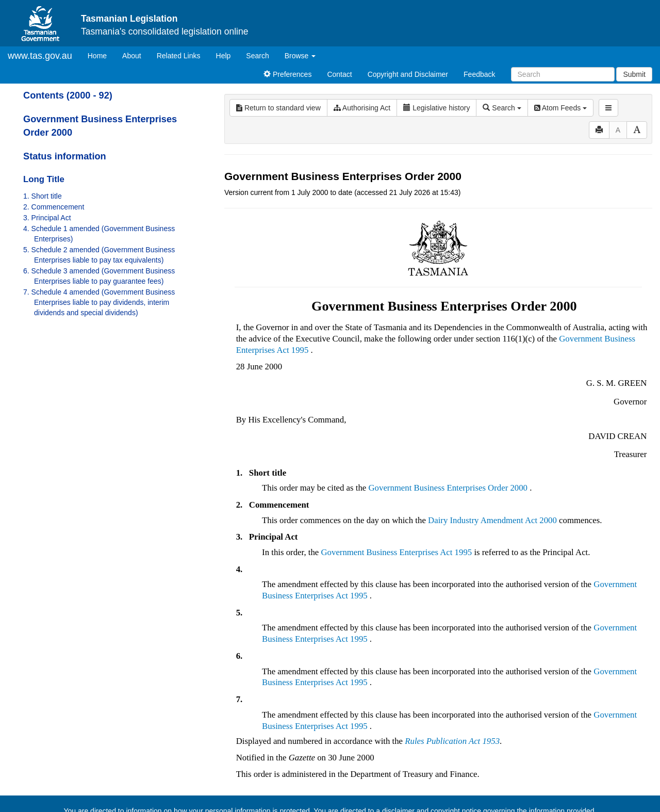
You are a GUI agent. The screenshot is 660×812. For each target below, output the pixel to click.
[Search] (563, 74)
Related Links (179, 56)
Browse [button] (300, 56)
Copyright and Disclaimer (408, 74)
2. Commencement (54, 207)
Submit (634, 74)
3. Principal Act (47, 218)
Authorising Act (362, 108)
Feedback (479, 74)
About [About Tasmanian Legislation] (132, 56)
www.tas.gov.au (40, 56)
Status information (65, 156)
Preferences (287, 74)
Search (257, 56)
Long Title (44, 179)
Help (224, 56)
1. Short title (43, 196)
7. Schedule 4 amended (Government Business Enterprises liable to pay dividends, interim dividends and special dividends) (99, 302)
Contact (339, 74)
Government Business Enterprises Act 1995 (396, 552)
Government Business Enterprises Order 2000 (448, 488)
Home (101, 55)
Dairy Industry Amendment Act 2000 (492, 520)
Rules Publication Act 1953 (452, 741)
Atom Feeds (560, 108)
